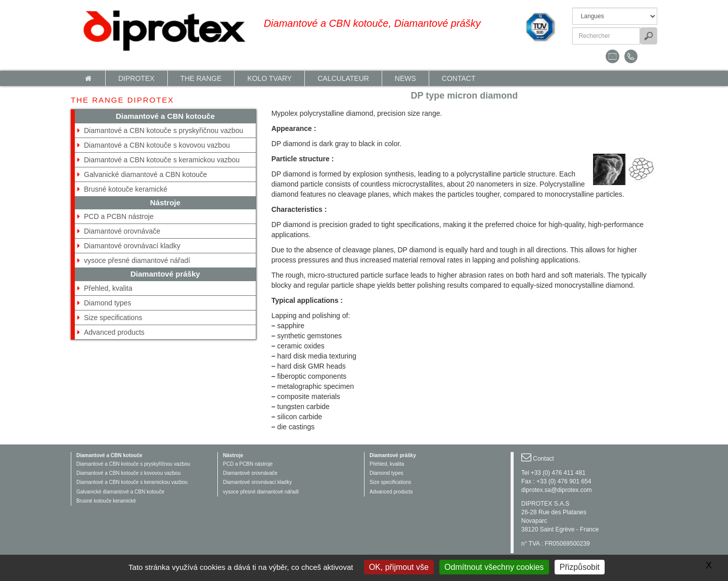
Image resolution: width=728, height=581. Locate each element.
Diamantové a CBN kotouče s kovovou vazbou (157, 145)
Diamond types (107, 303)
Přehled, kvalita (108, 288)
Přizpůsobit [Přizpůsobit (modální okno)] (580, 567)
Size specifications (113, 318)
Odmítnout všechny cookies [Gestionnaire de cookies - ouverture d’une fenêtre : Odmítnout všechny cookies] (494, 567)
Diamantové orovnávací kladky (132, 246)
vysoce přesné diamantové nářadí (137, 260)
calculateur (343, 78)
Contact (459, 78)
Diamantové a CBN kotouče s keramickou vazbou (162, 160)
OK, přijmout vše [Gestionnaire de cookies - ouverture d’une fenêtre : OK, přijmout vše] (399, 567)
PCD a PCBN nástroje (119, 216)
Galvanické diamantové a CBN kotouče (146, 174)
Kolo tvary (269, 78)
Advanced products (114, 332)
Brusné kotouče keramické (126, 189)
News (405, 78)
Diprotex (136, 78)
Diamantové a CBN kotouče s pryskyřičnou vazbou (164, 130)
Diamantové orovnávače (122, 231)
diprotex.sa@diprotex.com (557, 490)
